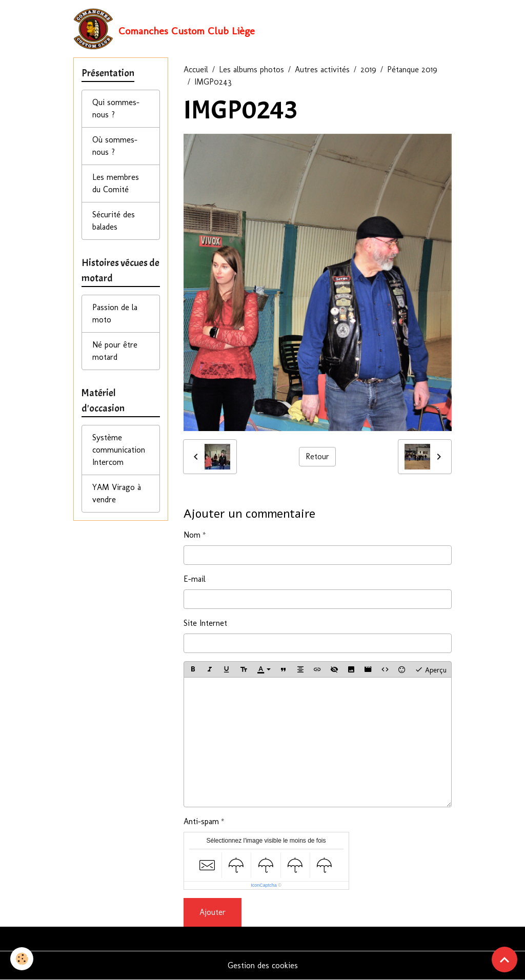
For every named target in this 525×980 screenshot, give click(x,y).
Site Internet (205, 623)
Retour (317, 456)
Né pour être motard (115, 351)
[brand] (164, 29)
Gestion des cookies (263, 965)
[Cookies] (22, 959)
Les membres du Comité (116, 183)
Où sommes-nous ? (115, 146)
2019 (368, 69)
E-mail (195, 579)
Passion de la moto (115, 313)
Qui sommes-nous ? (116, 108)
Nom (192, 535)
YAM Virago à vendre (117, 493)
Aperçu (431, 669)
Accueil (196, 69)
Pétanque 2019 (412, 69)
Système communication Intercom (119, 450)
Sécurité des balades (114, 221)
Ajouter (213, 912)
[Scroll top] (504, 959)
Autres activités (322, 69)
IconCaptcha (264, 885)
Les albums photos (251, 69)
